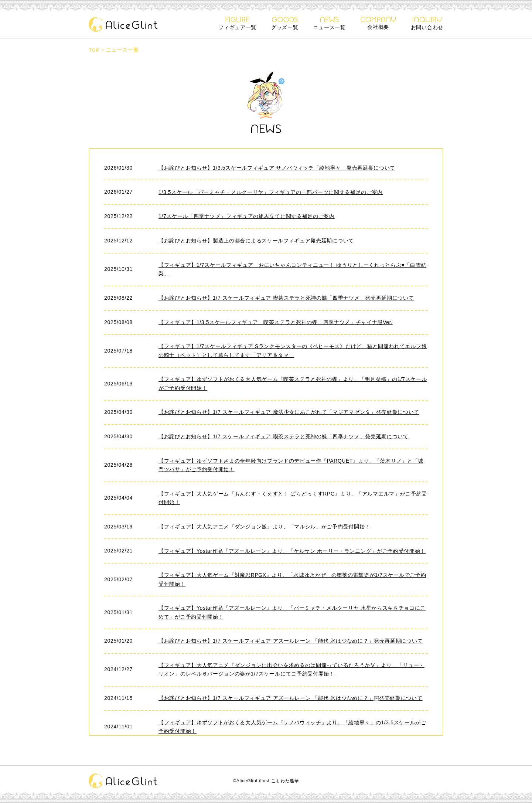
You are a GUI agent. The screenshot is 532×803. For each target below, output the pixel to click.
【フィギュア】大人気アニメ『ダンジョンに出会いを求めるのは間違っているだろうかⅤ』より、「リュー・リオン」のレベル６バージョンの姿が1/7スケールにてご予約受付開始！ (291, 671)
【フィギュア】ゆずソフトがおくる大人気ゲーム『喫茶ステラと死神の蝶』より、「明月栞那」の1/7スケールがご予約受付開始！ (293, 384)
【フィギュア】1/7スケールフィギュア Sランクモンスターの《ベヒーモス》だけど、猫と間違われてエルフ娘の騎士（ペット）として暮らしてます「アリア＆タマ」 (293, 351)
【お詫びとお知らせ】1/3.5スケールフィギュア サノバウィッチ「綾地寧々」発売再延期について (277, 168)
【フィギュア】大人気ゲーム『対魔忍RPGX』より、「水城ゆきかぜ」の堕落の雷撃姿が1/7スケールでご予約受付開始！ (293, 581)
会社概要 (378, 23)
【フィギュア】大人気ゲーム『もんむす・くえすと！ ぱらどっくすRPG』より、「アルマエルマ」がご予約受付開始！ (293, 499)
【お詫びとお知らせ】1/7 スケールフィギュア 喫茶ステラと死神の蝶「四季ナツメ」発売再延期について (286, 298)
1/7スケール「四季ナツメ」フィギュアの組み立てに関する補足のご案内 (247, 216)
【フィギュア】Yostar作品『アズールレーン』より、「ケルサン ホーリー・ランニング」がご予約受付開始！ (292, 552)
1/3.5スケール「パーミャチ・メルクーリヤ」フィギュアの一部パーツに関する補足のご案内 (271, 192)
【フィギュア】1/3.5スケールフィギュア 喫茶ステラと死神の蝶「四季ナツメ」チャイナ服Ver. (276, 322)
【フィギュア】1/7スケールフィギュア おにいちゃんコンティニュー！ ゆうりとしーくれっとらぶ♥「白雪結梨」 (293, 269)
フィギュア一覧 (237, 23)
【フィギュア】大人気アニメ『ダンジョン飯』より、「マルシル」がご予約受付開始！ (264, 528)
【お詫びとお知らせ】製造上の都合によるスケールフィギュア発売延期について (256, 241)
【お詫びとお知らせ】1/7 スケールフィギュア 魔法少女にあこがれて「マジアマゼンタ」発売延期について (289, 413)
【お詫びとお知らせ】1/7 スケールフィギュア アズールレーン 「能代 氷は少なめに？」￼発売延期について (291, 700)
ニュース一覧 (330, 23)
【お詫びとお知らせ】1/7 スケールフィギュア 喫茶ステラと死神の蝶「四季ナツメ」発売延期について (284, 437)
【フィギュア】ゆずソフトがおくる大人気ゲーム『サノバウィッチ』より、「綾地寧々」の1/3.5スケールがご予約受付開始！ (293, 729)
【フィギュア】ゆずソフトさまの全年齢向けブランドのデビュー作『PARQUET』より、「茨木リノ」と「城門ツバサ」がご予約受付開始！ (291, 466)
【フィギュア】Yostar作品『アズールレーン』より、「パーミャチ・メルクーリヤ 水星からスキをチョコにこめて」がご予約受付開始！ (292, 614)
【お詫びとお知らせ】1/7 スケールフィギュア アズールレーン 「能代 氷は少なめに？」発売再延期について (291, 643)
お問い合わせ (427, 23)
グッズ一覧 (285, 23)
